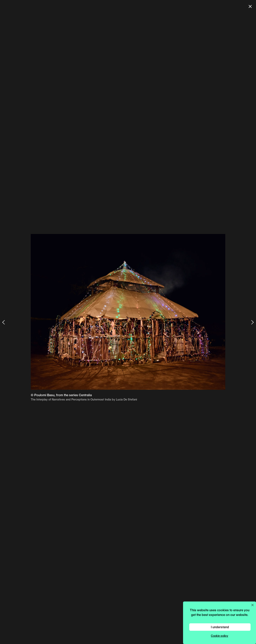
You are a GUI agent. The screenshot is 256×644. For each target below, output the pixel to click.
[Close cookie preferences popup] (252, 605)
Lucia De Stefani (126, 399)
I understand (220, 627)
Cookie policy (220, 636)
